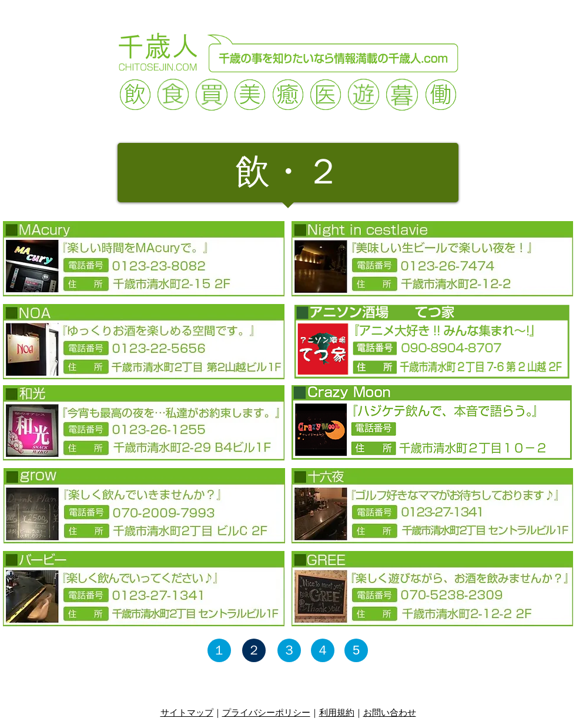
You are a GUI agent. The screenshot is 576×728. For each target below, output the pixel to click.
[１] (219, 650)
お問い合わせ (390, 712)
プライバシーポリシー (266, 712)
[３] (289, 650)
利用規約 (337, 712)
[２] (254, 650)
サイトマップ (187, 712)
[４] (323, 650)
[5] (356, 650)
